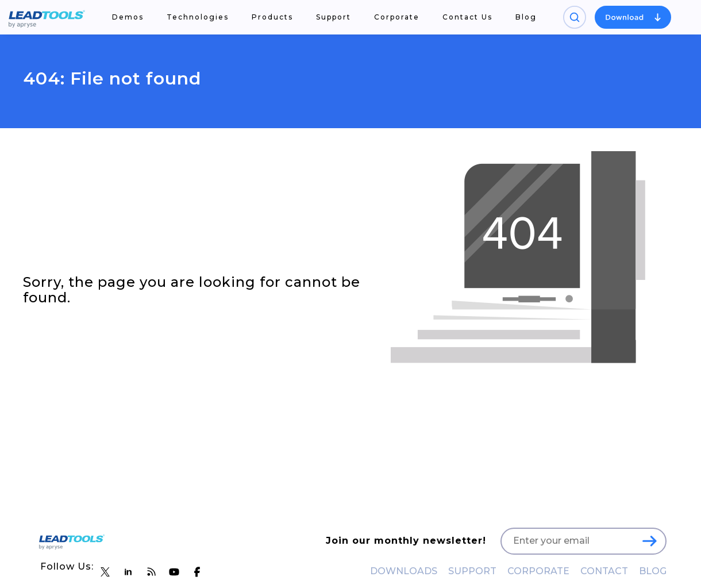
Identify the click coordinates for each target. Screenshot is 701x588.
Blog (526, 17)
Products (272, 17)
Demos (128, 17)
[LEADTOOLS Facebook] (197, 572)
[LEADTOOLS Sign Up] (649, 541)
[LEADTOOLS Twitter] (105, 572)
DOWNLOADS (404, 571)
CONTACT (604, 571)
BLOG (653, 571)
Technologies (198, 17)
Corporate (397, 17)
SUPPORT (472, 571)
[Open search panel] (575, 17)
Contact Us (467, 17)
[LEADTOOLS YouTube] (174, 572)
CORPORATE (538, 571)
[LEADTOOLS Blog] (151, 572)
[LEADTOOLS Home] (47, 17)
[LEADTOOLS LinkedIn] (128, 572)
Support (334, 17)
